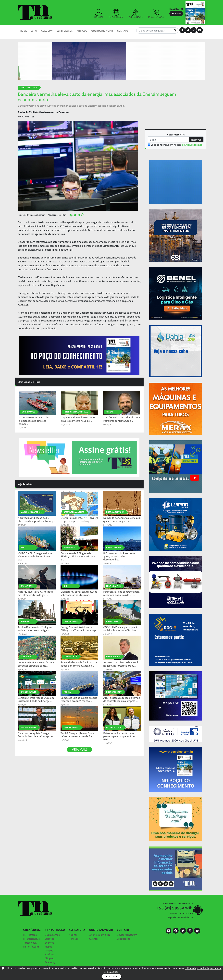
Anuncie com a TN (100, 935)
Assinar (73, 935)
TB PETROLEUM (116, 14)
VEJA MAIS (79, 750)
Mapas (48, 947)
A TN (34, 31)
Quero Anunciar (102, 31)
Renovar (74, 939)
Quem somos (52, 935)
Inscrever (196, 140)
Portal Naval (30, 943)
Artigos (82, 31)
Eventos (49, 943)
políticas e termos (192, 145)
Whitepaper (65, 31)
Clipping (49, 958)
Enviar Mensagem (127, 935)
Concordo (111, 976)
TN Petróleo (30, 935)
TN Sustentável (32, 939)
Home (24, 31)
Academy (47, 31)
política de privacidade (197, 968)
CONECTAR (98, 14)
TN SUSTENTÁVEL (156, 14)
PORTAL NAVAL (136, 14)
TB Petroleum (31, 947)
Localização (124, 939)
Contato (123, 31)
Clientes (49, 939)
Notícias (49, 954)
